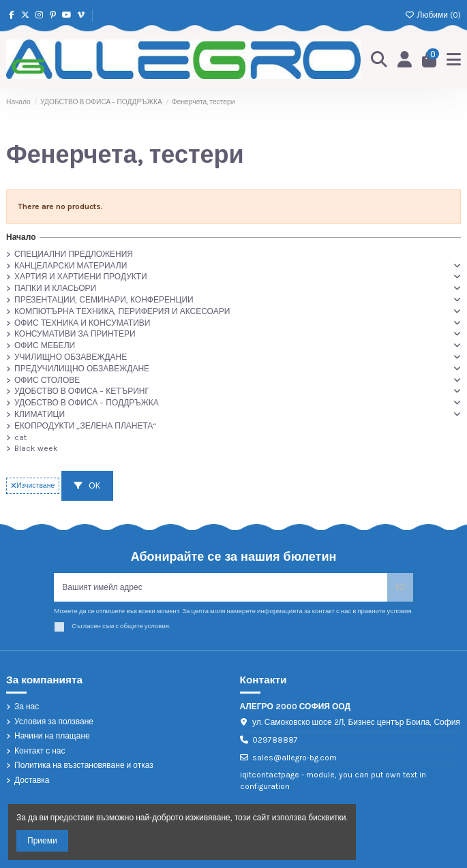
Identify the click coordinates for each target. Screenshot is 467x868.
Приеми (42, 841)
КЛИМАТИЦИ (40, 414)
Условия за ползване (54, 722)
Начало (21, 237)
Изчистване (33, 485)
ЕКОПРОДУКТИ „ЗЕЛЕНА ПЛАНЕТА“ (85, 426)
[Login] (405, 60)
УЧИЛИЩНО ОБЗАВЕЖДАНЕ (71, 357)
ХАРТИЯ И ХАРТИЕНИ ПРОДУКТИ (81, 277)
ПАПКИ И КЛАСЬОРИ (55, 288)
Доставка (32, 780)
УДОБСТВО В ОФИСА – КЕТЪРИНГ (82, 391)
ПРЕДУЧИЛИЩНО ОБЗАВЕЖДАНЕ (82, 369)
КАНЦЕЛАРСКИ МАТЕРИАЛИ (71, 266)
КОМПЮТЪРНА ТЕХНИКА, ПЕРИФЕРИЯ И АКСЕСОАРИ (122, 311)
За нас (27, 707)
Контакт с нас (40, 751)
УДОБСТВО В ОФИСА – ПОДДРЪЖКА (87, 403)
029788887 (275, 740)
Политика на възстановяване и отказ (84, 765)
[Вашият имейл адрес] (221, 587)
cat (20, 437)
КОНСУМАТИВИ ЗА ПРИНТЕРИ (75, 334)
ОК (87, 486)
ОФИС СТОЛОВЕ (47, 380)
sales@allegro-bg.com (295, 758)
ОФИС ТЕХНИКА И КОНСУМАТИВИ (82, 323)
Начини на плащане (52, 736)
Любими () (433, 15)
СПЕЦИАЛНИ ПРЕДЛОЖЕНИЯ (74, 254)
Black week (36, 448)
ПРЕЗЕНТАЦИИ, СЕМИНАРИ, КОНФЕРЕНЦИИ (104, 300)
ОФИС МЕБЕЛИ (45, 345)
